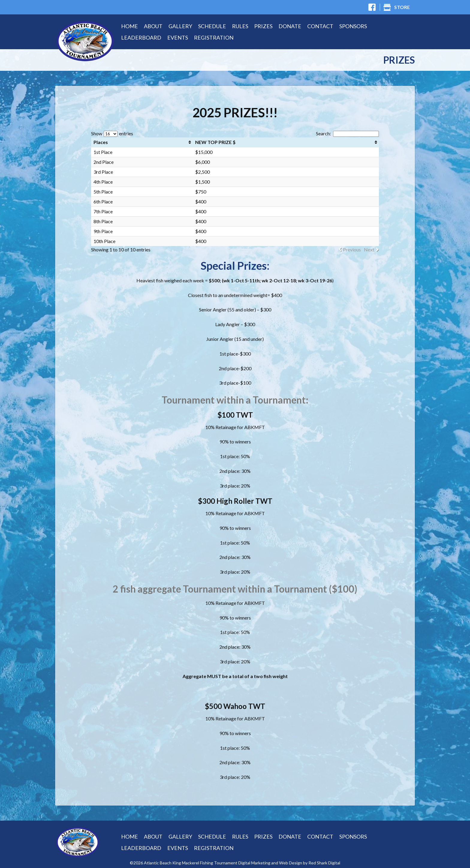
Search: (347, 133)
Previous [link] (352, 250)
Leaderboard (141, 38)
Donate (290, 26)
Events (178, 38)
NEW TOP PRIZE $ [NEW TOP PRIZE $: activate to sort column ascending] (215, 142)
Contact (320, 26)
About (153, 26)
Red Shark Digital (324, 863)
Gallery (180, 26)
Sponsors (353, 26)
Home (129, 26)
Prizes (263, 26)
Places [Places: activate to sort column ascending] (101, 142)
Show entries (112, 133)
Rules (240, 26)
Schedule (212, 26)
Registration (214, 38)
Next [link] (369, 250)
